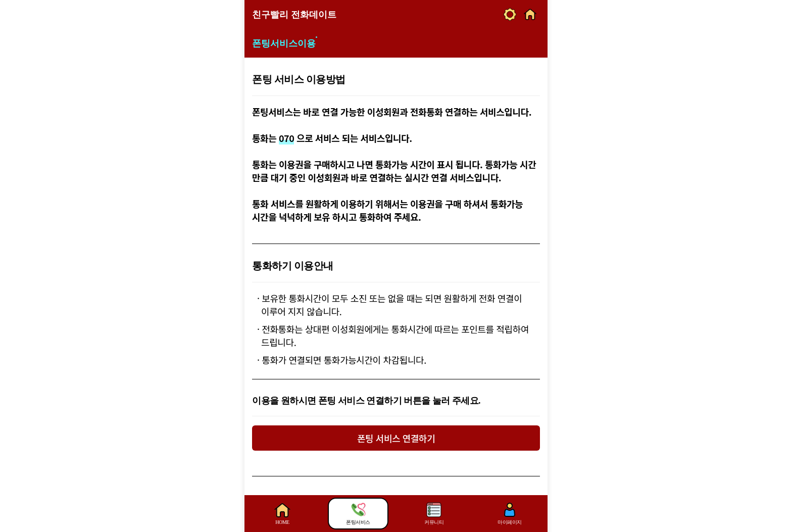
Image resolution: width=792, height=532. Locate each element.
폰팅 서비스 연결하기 (396, 438)
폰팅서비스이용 (284, 43)
